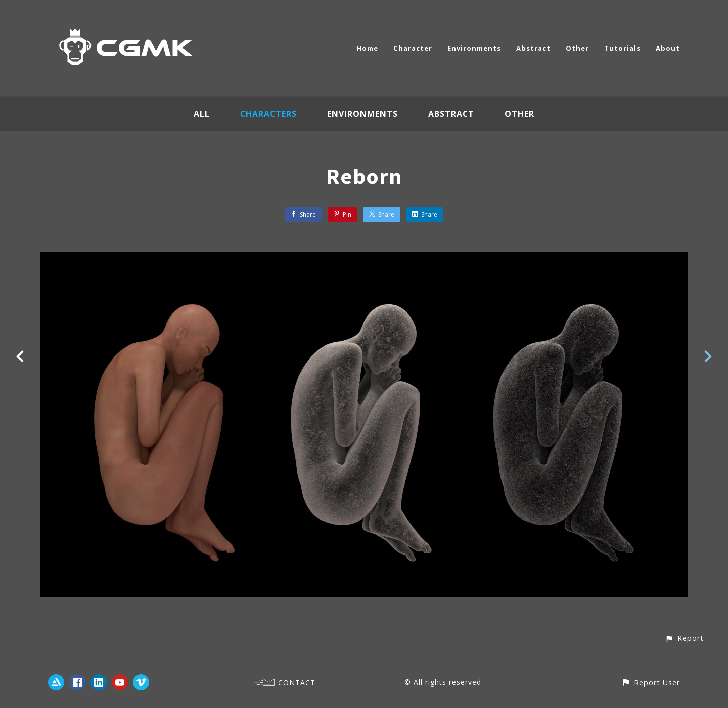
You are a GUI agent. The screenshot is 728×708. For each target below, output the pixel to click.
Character (413, 48)
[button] (684, 638)
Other (577, 48)
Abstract (533, 48)
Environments (474, 48)
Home (367, 48)
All (201, 114)
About (668, 48)
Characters (268, 114)
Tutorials (622, 48)
